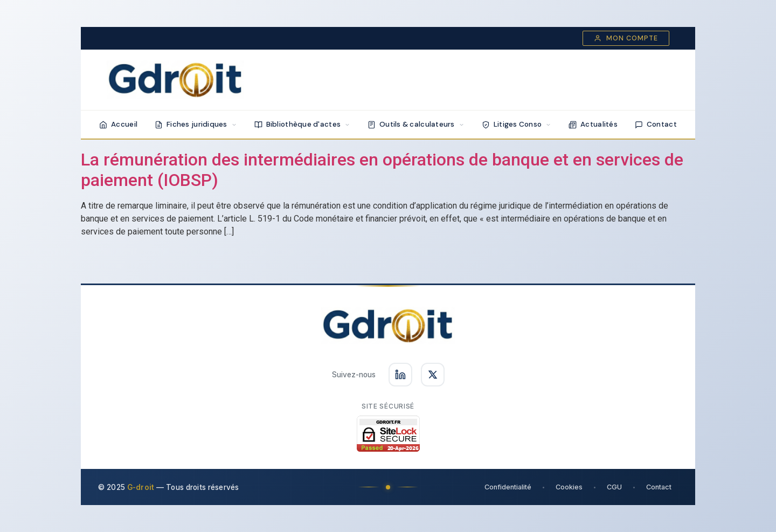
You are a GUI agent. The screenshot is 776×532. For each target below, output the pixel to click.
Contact (656, 124)
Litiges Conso (517, 124)
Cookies (569, 487)
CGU (614, 487)
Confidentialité (508, 487)
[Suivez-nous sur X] (433, 375)
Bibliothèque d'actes (302, 124)
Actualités (593, 124)
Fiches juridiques (196, 124)
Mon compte (626, 38)
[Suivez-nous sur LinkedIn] (400, 375)
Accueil (118, 124)
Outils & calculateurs (416, 124)
